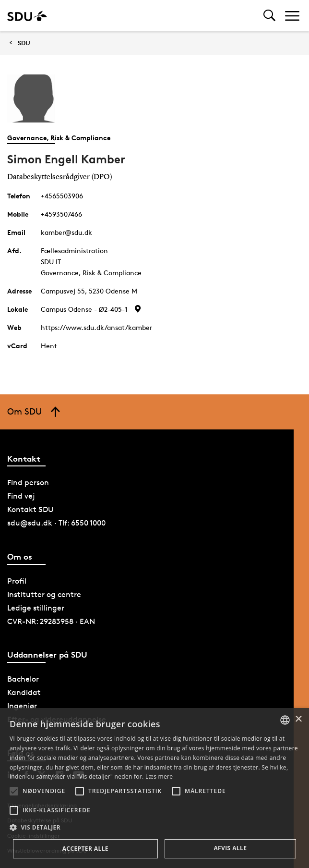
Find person (28, 483)
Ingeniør (22, 706)
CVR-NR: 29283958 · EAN (51, 621)
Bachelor (23, 679)
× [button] (298, 719)
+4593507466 (61, 214)
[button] (14, 791)
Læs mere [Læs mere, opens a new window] (159, 776)
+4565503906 (62, 196)
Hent (49, 346)
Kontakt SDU (30, 509)
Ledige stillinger (36, 608)
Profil (17, 581)
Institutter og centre (44, 594)
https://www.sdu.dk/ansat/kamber (96, 327)
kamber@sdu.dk (66, 232)
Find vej (21, 496)
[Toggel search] (269, 16)
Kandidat (24, 692)
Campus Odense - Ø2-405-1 (84, 309)
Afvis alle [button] (230, 848)
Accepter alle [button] (85, 849)
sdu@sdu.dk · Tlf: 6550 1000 (56, 523)
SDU (24, 43)
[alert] (154, 788)
